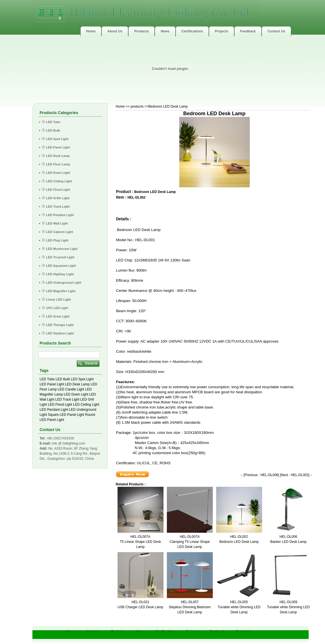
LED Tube (47, 379)
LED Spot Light (82, 379)
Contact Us (244, 631)
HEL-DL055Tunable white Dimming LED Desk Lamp (239, 607)
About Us (93, 631)
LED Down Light (76, 394)
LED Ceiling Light (86, 405)
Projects (192, 631)
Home (120, 106)
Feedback (217, 631)
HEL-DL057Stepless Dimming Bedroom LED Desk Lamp (190, 607)
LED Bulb (63, 379)
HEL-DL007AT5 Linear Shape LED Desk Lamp (140, 542)
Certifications (165, 631)
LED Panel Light (52, 384)
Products (118, 631)
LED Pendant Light (54, 410)
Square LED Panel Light (66, 415)
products (137, 106)
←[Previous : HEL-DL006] (260, 475)
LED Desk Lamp (77, 384)
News (140, 631)
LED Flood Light (60, 405)
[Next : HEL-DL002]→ (296, 475)
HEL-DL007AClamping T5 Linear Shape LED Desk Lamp (190, 542)
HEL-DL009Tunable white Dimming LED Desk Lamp (288, 607)
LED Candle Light (71, 389)
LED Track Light (67, 399)
